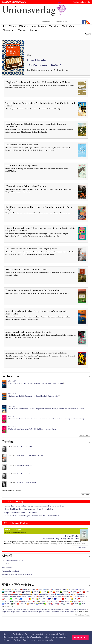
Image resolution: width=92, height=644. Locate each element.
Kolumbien (31, 604)
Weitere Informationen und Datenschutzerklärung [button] (35, 640)
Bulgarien (72, 592)
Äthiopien (17, 592)
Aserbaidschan (7, 592)
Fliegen (4, 612)
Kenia (14, 604)
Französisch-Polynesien (53, 596)
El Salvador (69, 594)
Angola (39, 589)
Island (22, 601)
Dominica (34, 594)
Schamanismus (83, 609)
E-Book (18, 612)
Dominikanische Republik (47, 594)
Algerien (32, 589)
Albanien (23, 589)
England (5, 596)
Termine (54, 26)
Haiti (51, 599)
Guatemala (24, 599)
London (30, 612)
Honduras (58, 599)
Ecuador (60, 594)
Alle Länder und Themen (82, 615)
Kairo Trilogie (11, 612)
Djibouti (48, 612)
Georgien (65, 596)
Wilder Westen (69, 612)
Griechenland (82, 596)
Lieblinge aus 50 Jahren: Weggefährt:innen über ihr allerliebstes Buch (32, 516)
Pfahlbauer (24, 612)
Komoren (40, 604)
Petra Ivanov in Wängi (25, 474)
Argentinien (71, 589)
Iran (9, 601)
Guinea (33, 599)
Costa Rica (6, 594)
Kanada (81, 601)
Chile (80, 592)
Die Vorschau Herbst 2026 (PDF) (13, 560)
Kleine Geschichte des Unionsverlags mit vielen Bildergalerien (28, 509)
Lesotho (67, 604)
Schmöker (66, 609)
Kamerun (73, 601)
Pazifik (60, 609)
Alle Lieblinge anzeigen (80, 547)
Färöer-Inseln (22, 596)
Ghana (73, 596)
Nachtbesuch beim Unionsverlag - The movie (17, 575)
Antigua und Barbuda (59, 589)
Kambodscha (64, 601)
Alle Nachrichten (85, 435)
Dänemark (15, 594)
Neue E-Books (7, 567)
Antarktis (47, 589)
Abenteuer (32, 609)
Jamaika (42, 601)
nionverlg (34, 10)
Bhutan (56, 592)
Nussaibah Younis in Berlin (27, 482)
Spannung (41, 612)
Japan (49, 601)
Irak (4, 601)
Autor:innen (39, 26)
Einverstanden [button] (80, 637)
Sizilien (36, 612)
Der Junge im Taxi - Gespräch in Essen (30, 455)
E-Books (23, 26)
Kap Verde (6, 604)
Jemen (55, 601)
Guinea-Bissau (42, 599)
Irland (15, 601)
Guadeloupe (15, 599)
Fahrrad (76, 609)
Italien (35, 601)
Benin (50, 592)
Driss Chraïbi (36, 60)
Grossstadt (17, 609)
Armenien (80, 589)
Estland (13, 596)
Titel (12, 26)
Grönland (6, 599)
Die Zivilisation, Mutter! (44, 65)
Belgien (43, 592)
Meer (71, 609)
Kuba (54, 604)
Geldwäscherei (55, 612)
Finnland (31, 596)
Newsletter (9, 30)
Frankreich (40, 596)
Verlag (22, 30)
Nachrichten (69, 26)
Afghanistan (6, 589)
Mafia (56, 609)
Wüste (76, 612)
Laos (60, 604)
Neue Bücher (6, 564)
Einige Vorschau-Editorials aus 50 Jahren (20, 513)
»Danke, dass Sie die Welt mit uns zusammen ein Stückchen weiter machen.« (34, 506)
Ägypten (15, 589)
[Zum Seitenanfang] (89, 377)
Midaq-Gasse (24, 609)
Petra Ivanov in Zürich (25, 466)
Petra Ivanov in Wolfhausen (27, 447)
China (86, 592)
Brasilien (64, 592)
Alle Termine (86, 495)
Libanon (75, 604)
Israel (28, 601)
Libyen (82, 604)
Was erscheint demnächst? (11, 571)
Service (34, 30)
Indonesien (82, 599)
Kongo (47, 604)
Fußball (62, 612)
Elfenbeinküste (80, 594)
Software (38, 609)
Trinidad (10, 609)
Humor (51, 609)
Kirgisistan (22, 604)
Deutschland (25, 594)
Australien (26, 592)
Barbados (35, 592)
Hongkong (67, 599)
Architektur (45, 609)
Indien (74, 599)
